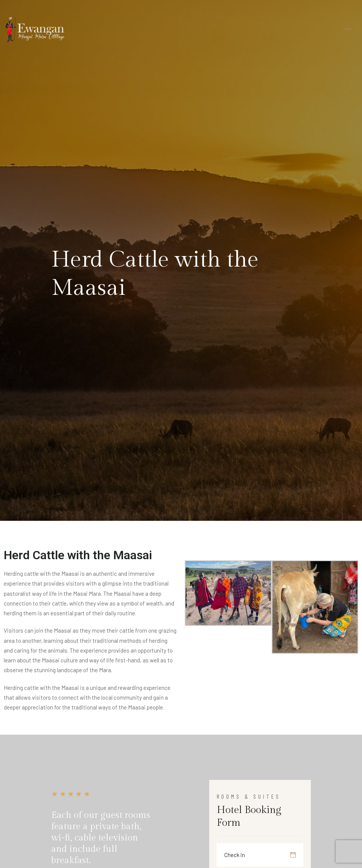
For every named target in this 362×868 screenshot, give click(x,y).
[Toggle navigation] (348, 30)
